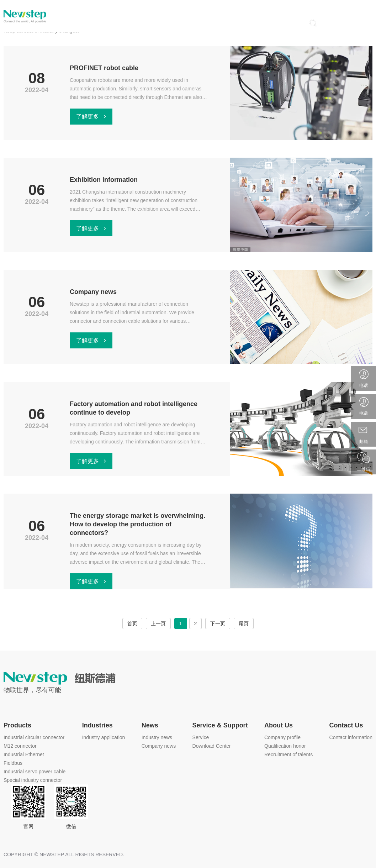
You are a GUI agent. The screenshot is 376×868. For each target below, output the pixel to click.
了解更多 (91, 117)
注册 (362, 23)
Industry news (157, 737)
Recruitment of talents (288, 754)
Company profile (282, 737)
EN (367, 7)
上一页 (158, 624)
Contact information (351, 737)
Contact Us (346, 725)
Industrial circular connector (34, 737)
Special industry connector (33, 780)
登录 (336, 23)
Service (201, 737)
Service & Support (220, 725)
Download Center (212, 746)
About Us (279, 725)
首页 (132, 624)
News (150, 725)
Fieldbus (13, 763)
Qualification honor (285, 746)
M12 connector (20, 746)
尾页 (244, 624)
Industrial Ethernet (24, 754)
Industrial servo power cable (35, 772)
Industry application (104, 737)
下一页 (218, 624)
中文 (351, 7)
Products (17, 725)
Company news (159, 746)
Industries (97, 725)
